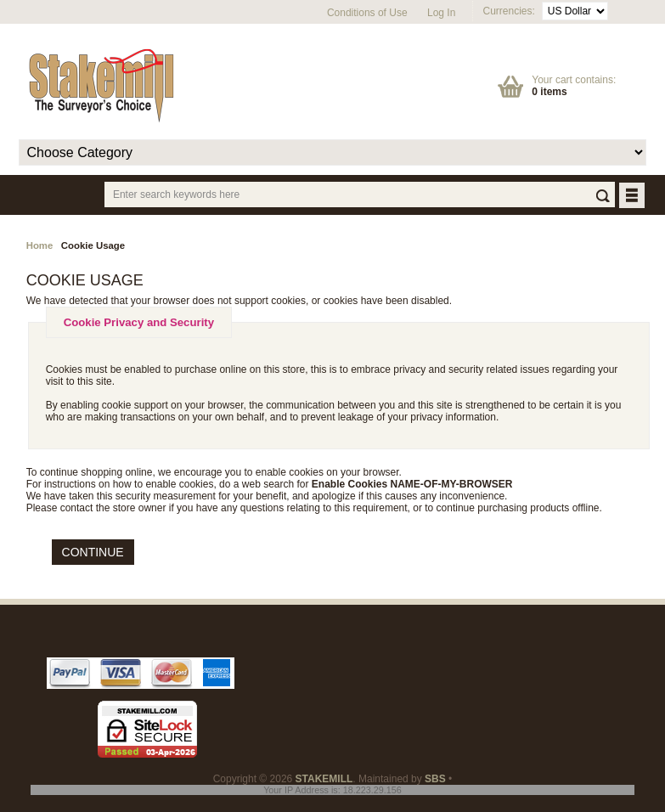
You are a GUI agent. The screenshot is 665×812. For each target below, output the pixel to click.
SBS (435, 779)
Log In (441, 13)
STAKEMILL (324, 779)
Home (40, 245)
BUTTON (633, 197)
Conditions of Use (367, 13)
